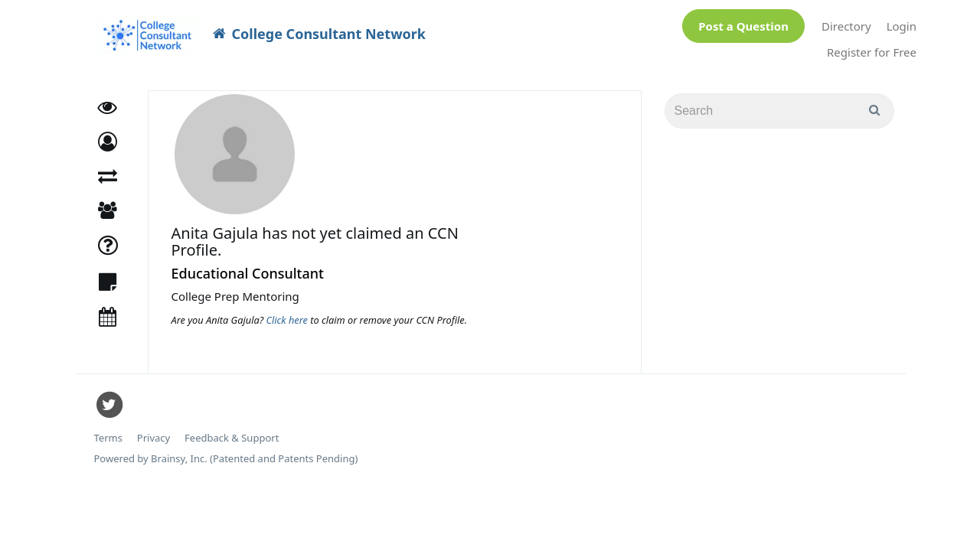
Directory (846, 22)
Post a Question (743, 22)
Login (902, 22)
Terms (108, 430)
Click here (289, 312)
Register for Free (872, 48)
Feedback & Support (232, 430)
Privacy (154, 430)
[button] (108, 134)
